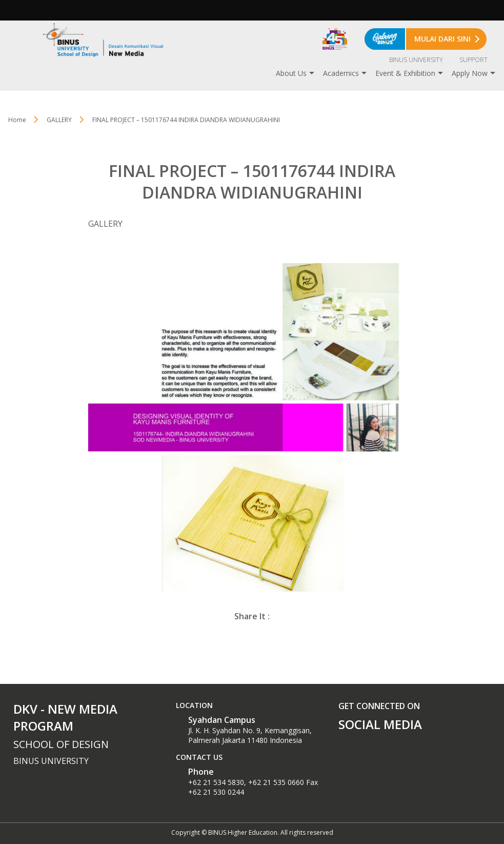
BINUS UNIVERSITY (416, 60)
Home (17, 120)
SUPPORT (473, 60)
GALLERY (59, 120)
